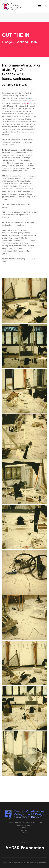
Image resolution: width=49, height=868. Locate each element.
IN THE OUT (29, 104)
